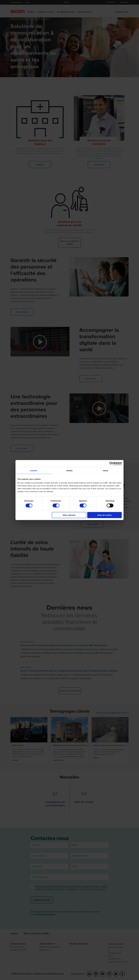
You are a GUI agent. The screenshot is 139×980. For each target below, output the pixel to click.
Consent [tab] (34, 470)
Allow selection (69, 515)
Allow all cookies (104, 515)
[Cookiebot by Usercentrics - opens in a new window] (111, 464)
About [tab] (106, 470)
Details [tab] (69, 470)
